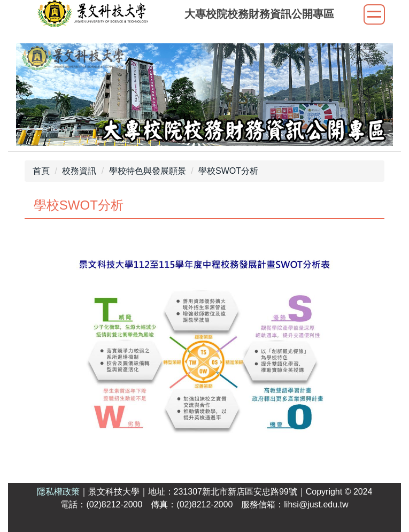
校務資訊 (79, 171)
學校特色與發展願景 (148, 171)
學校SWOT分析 (228, 171)
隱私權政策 (58, 492)
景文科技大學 (114, 492)
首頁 (41, 171)
